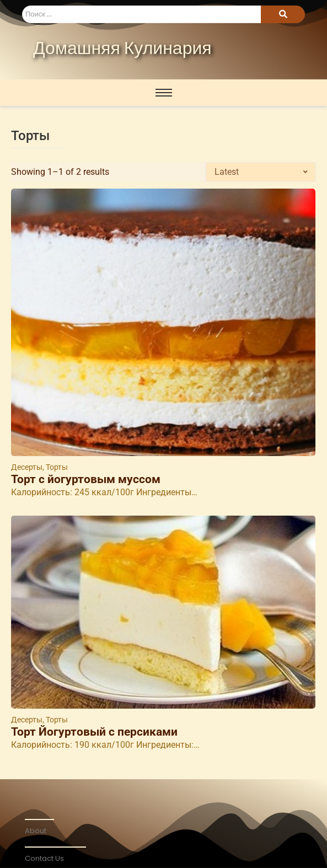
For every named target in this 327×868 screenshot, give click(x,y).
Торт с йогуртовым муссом (86, 479)
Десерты (28, 467)
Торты (57, 467)
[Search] (141, 14)
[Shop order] (261, 172)
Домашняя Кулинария (122, 49)
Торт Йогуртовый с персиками (94, 732)
